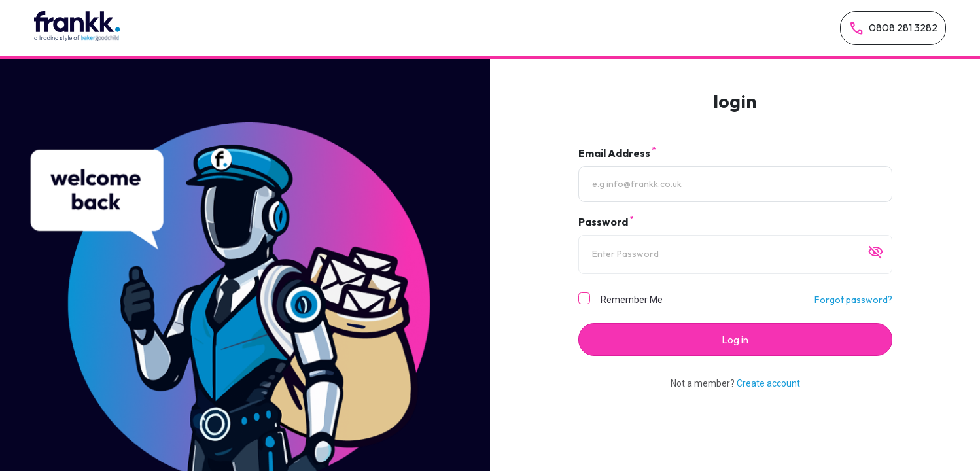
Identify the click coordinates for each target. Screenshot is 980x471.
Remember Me (632, 300)
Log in (735, 340)
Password (606, 221)
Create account (768, 383)
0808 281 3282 (893, 29)
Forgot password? (853, 300)
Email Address (617, 152)
